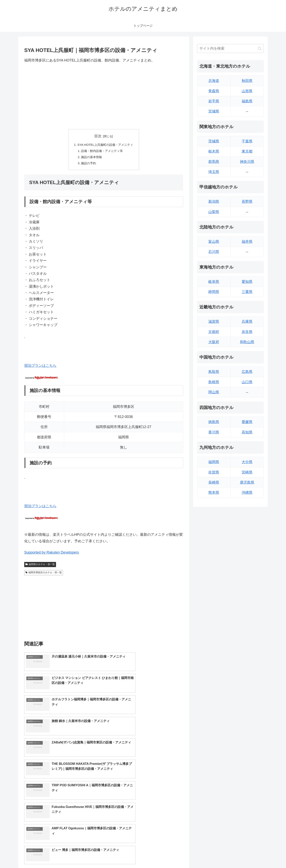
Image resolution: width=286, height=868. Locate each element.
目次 (98, 136)
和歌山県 (247, 342)
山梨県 (214, 212)
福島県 (247, 101)
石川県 (214, 252)
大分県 (247, 462)
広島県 (247, 372)
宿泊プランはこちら (40, 367)
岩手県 (214, 101)
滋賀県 (214, 322)
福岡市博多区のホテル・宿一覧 (44, 574)
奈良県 (247, 332)
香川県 (214, 432)
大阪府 (214, 342)
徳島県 (214, 422)
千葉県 (247, 141)
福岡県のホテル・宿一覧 (40, 566)
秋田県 (247, 81)
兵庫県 (247, 322)
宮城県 (214, 111)
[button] (260, 48)
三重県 (247, 292)
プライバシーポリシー (250, 856)
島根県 (214, 382)
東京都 (247, 151)
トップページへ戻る (219, 856)
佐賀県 (214, 472)
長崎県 (214, 482)
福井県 (247, 242)
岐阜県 (214, 282)
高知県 (247, 432)
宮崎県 (247, 472)
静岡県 (214, 292)
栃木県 (214, 151)
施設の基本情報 (91, 158)
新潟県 (214, 202)
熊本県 (214, 493)
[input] (230, 48)
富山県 (214, 242)
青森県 (214, 91)
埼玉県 (214, 172)
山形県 (247, 91)
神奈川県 (247, 162)
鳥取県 (214, 372)
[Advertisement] (104, 96)
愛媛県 (247, 422)
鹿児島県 (247, 482)
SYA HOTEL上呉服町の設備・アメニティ (105, 145)
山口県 (247, 382)
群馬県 (214, 162)
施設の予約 (88, 164)
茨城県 (214, 141)
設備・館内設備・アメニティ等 (102, 151)
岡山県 (214, 392)
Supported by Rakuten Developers (52, 554)
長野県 (247, 202)
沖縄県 (247, 493)
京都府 (214, 332)
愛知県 (247, 282)
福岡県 (214, 462)
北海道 (214, 81)
